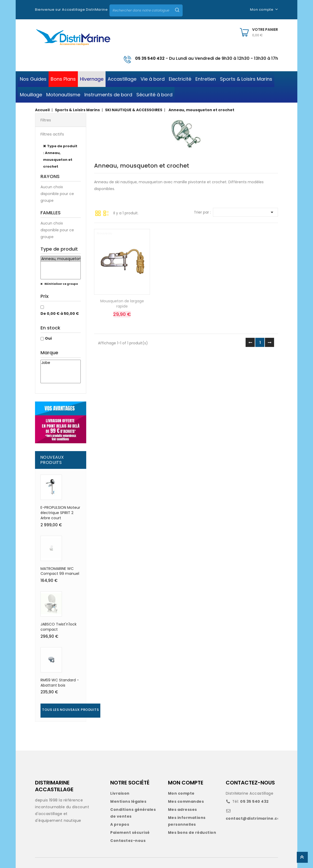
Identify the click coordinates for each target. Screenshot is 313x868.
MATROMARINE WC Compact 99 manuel (60, 571)
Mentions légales (128, 801)
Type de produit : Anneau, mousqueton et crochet (60, 156)
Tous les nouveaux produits (70, 710)
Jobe (61, 363)
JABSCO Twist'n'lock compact (59, 627)
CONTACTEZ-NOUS (250, 783)
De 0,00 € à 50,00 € (60, 314)
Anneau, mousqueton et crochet (61, 259)
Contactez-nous (128, 841)
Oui (48, 338)
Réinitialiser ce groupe (61, 284)
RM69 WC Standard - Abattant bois (60, 683)
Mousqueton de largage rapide (122, 304)
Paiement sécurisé (130, 832)
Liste (106, 213)
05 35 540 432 (150, 58)
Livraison (120, 793)
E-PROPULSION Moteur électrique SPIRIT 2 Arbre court (60, 513)
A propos (120, 824)
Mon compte (181, 793)
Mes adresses (182, 810)
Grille (98, 213)
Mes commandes (186, 801)
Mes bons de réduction (192, 832)
